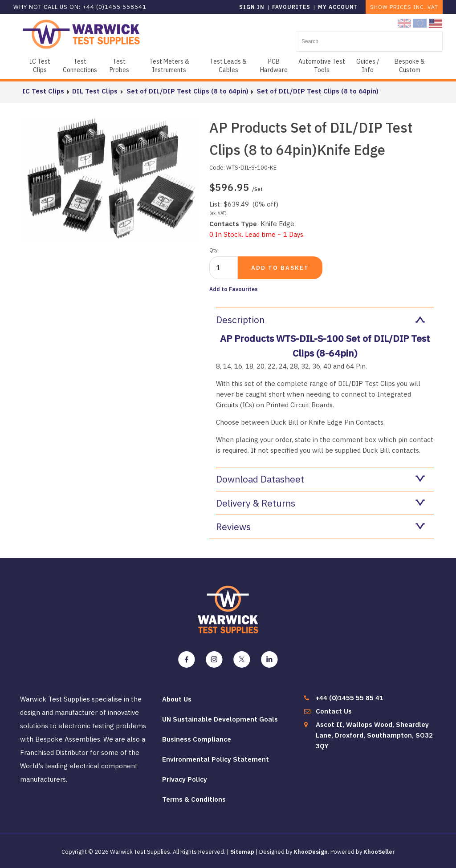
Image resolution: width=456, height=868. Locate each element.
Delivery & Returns (320, 503)
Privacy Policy (185, 779)
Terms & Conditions (194, 799)
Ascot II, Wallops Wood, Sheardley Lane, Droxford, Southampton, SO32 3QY (374, 735)
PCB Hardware (274, 66)
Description (320, 320)
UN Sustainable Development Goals (220, 719)
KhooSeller (379, 852)
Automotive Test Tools (322, 66)
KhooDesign (311, 852)
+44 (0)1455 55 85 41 (349, 698)
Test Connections (80, 66)
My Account (338, 7)
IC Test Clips (40, 66)
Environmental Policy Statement (216, 759)
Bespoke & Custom (410, 66)
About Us (177, 699)
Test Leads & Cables (228, 66)
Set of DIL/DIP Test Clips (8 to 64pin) (187, 91)
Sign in (252, 7)
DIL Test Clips (95, 91)
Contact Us (334, 711)
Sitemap (242, 852)
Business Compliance (197, 739)
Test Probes (119, 66)
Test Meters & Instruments (169, 66)
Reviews (320, 527)
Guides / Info (368, 66)
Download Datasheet (320, 479)
